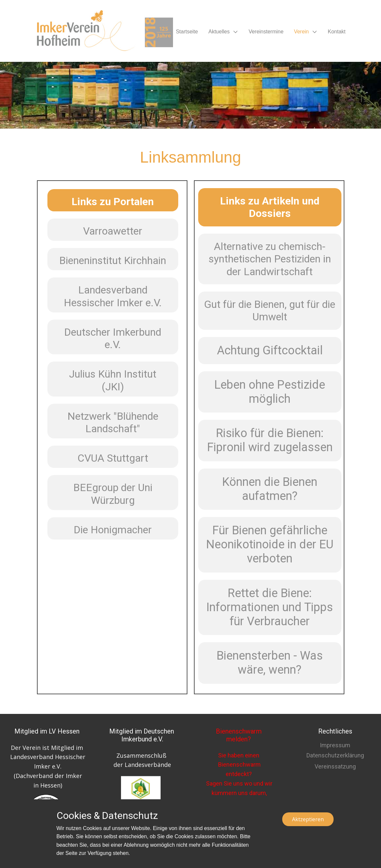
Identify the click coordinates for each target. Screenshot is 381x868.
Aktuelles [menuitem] (219, 32)
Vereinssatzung (335, 766)
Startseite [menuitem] (187, 32)
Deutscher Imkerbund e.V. (113, 338)
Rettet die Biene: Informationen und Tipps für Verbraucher (270, 607)
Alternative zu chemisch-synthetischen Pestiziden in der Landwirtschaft (270, 259)
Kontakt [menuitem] (337, 32)
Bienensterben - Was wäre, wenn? (270, 663)
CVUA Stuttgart (113, 458)
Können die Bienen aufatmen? (270, 489)
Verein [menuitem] (301, 32)
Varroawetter (113, 231)
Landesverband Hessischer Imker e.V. (113, 296)
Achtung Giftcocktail (270, 350)
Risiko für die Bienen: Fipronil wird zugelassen (270, 440)
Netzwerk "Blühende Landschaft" (113, 422)
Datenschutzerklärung (335, 755)
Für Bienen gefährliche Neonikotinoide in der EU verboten (270, 544)
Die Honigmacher (113, 530)
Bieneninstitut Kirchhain (113, 260)
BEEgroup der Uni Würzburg (113, 494)
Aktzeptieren (308, 819)
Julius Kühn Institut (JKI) (113, 380)
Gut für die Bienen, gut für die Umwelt (270, 310)
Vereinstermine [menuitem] (266, 32)
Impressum (335, 745)
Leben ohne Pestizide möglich (270, 392)
